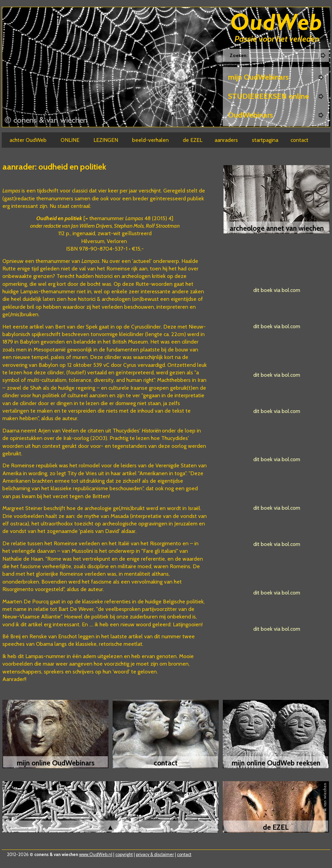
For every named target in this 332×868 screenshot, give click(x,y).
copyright (124, 854)
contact (184, 854)
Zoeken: (239, 55)
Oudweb (276, 23)
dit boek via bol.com (277, 290)
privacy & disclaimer (155, 854)
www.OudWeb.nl (96, 854)
